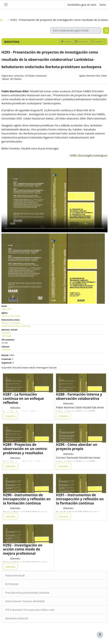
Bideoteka (3, 20)
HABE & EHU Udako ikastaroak (16, 326)
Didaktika (6, 333)
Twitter (66, 41)
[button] (59, 5)
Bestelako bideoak (17, 618)
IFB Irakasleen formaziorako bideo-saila (30, 610)
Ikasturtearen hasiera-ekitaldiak (25, 601)
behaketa (6, 349)
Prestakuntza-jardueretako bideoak (27, 592)
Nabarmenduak (15, 575)
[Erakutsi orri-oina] (100, 635)
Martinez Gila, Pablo (97, 76)
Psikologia (6, 336)
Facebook (82, 41)
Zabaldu (10, 416)
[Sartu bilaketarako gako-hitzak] (76, 30)
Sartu (103, 5)
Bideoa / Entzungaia (11, 323)
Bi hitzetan (12, 584)
